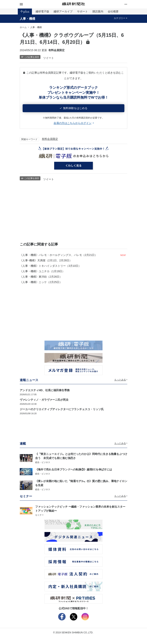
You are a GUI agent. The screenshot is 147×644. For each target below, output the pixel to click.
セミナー (39, 515)
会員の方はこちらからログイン (74, 123)
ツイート (49, 58)
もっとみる (121, 380)
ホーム (23, 27)
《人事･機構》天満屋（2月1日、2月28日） (46, 260)
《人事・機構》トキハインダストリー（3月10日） (50, 266)
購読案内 (98, 11)
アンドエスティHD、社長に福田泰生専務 (45, 390)
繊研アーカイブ (63, 11)
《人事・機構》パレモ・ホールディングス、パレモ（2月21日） (59, 255)
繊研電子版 (42, 11)
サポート (82, 11)
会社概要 (113, 11)
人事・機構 (27, 19)
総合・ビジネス (43, 462)
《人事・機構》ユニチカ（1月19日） (42, 271)
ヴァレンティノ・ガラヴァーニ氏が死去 (44, 400)
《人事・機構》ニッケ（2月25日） (41, 282)
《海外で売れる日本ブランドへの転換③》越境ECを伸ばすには (74, 469)
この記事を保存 (30, 57)
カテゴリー (121, 18)
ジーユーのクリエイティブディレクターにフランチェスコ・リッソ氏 (62, 409)
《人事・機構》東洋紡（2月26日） (41, 277)
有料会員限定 (50, 139)
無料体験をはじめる (74, 108)
